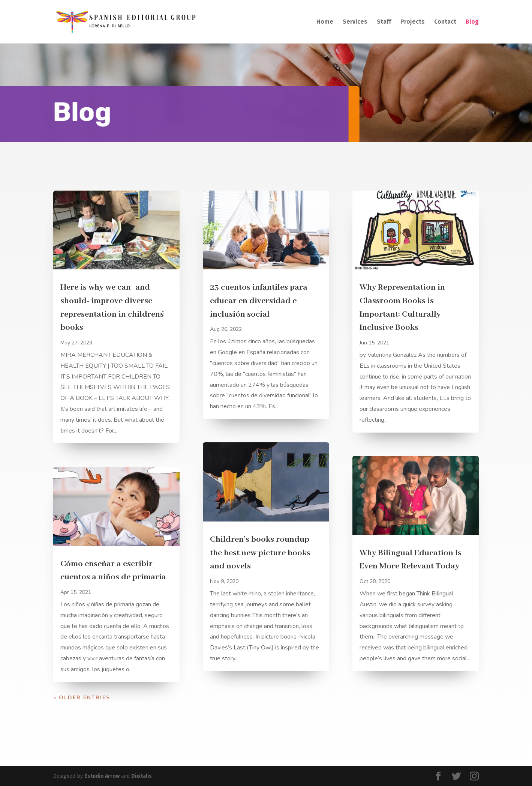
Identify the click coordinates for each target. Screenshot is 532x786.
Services (355, 22)
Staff (384, 22)
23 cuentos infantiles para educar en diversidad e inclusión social (259, 301)
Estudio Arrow (102, 776)
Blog (472, 22)
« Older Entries (82, 698)
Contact (445, 22)
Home (325, 22)
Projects (413, 22)
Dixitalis (142, 776)
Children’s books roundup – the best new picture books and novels (263, 553)
